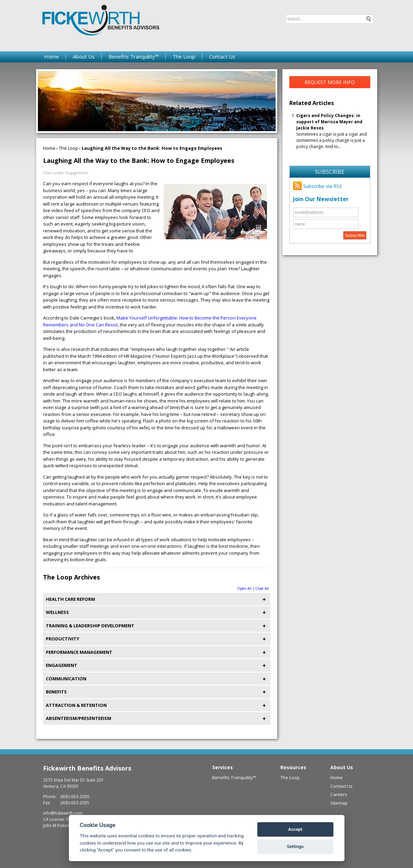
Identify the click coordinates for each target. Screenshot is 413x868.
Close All (262, 588)
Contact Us (222, 56)
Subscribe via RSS (318, 186)
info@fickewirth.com (63, 813)
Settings (295, 846)
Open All (244, 588)
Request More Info (330, 82)
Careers (339, 794)
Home (51, 56)
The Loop (184, 56)
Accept (295, 829)
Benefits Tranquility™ (134, 56)
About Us (84, 56)
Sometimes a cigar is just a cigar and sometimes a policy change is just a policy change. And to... (332, 131)
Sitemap (339, 803)
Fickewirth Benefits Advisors (87, 768)
